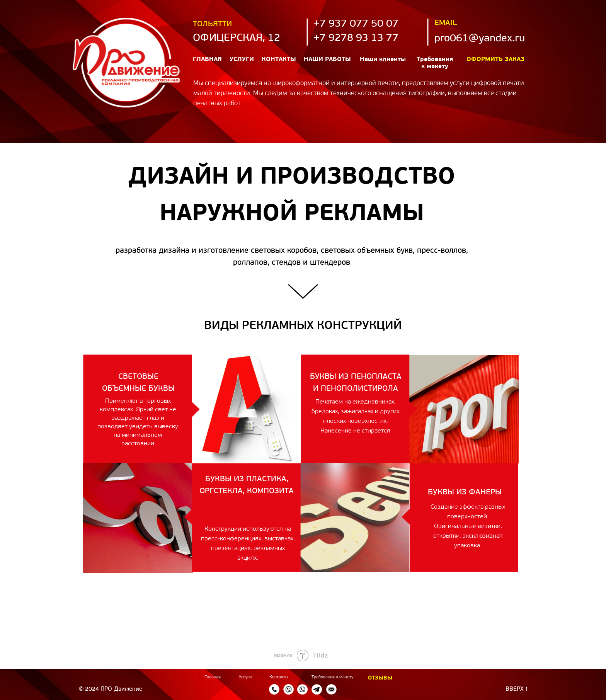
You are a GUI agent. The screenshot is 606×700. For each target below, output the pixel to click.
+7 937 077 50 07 (356, 24)
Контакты (279, 60)
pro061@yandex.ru (480, 39)
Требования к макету (332, 677)
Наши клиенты (383, 60)
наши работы (327, 60)
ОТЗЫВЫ (380, 678)
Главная (207, 60)
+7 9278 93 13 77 (356, 38)
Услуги (242, 60)
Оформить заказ (495, 60)
